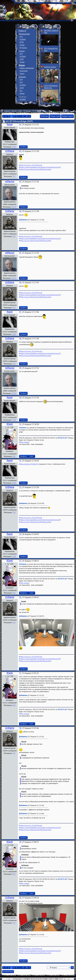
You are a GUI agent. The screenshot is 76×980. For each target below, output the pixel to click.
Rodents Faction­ (50, 67)
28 (27, 116)
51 (20, 424)
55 (20, 561)
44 (20, 211)
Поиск (22, 74)
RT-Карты (23, 48)
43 (20, 182)
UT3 (21, 37)
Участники (24, 71)
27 (23, 116)
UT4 (21, 79)
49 (20, 368)
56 (20, 597)
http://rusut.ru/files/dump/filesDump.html (36, 169)
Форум (22, 65)
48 (20, 339)
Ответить (44, 116)
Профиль (23, 147)
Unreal (22, 45)
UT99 (22, 42)
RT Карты (27, 111)
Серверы (23, 97)
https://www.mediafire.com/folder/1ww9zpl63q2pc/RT (41, 167)
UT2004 (23, 39)
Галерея (22, 77)
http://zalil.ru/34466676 (29, 464)
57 (20, 673)
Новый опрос (67, 116)
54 (20, 534)
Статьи (22, 51)
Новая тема (55, 116)
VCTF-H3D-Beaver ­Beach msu (51, 87)
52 (20, 461)
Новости (22, 31)
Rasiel (10, 124)
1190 (14, 147)
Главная (7, 111)
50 (20, 398)
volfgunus (10, 181)
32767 (14, 207)
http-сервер (25, 442)
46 (20, 283)
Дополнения (24, 34)
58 (20, 728)
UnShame (10, 151)
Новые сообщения (27, 68)
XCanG (10, 424)
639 (14, 456)
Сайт (20, 111)
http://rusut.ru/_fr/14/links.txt (31, 165)
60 (20, 898)
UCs (21, 91)
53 (20, 487)
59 (20, 842)
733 (14, 176)
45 (20, 253)
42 (20, 151)
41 (20, 125)
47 (20, 312)
